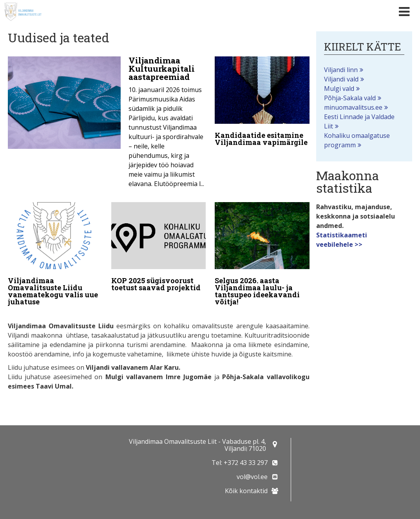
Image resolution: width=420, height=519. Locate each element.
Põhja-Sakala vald (350, 98)
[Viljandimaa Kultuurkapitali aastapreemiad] (107, 124)
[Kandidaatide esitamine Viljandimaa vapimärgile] (262, 103)
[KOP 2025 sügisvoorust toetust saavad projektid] (158, 248)
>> (358, 244)
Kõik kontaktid (246, 491)
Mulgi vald (339, 89)
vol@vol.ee (252, 477)
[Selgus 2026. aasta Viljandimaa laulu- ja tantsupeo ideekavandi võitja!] (262, 255)
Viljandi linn (341, 70)
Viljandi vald (341, 79)
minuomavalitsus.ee (353, 107)
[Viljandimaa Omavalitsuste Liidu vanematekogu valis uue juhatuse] (55, 255)
